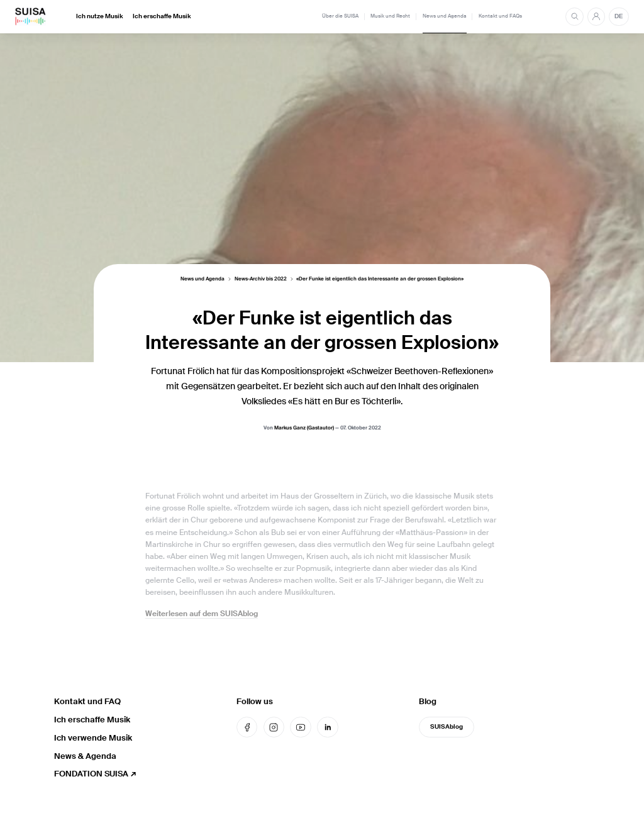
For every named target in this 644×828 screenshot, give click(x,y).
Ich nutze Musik (100, 16)
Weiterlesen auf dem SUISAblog (202, 614)
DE (619, 16)
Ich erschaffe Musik (162, 16)
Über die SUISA (340, 16)
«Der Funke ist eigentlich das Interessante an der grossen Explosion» (380, 280)
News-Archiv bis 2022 (261, 280)
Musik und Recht (390, 16)
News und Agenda (445, 16)
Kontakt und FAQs (500, 16)
